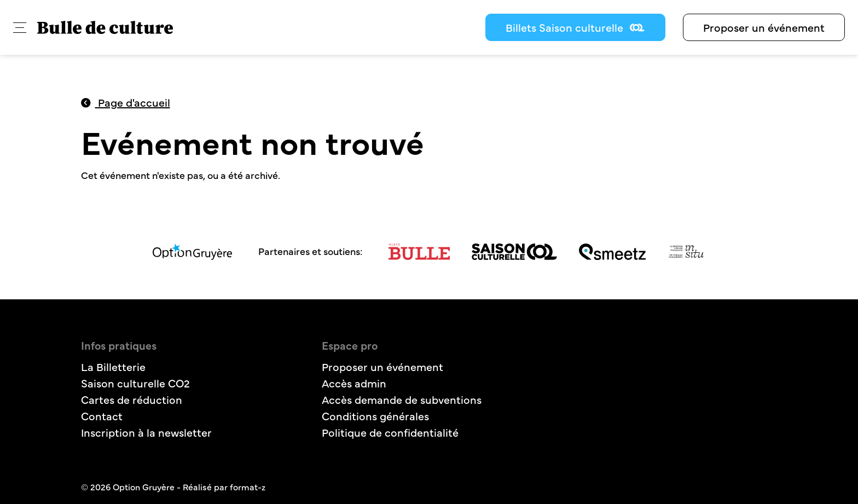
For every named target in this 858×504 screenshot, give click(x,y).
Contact (102, 416)
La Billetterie (113, 366)
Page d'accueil (126, 102)
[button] (20, 28)
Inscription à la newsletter (146, 432)
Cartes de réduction (132, 399)
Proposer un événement (764, 27)
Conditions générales (375, 416)
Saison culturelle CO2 (135, 383)
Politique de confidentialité (390, 432)
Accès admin (354, 383)
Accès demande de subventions (402, 399)
